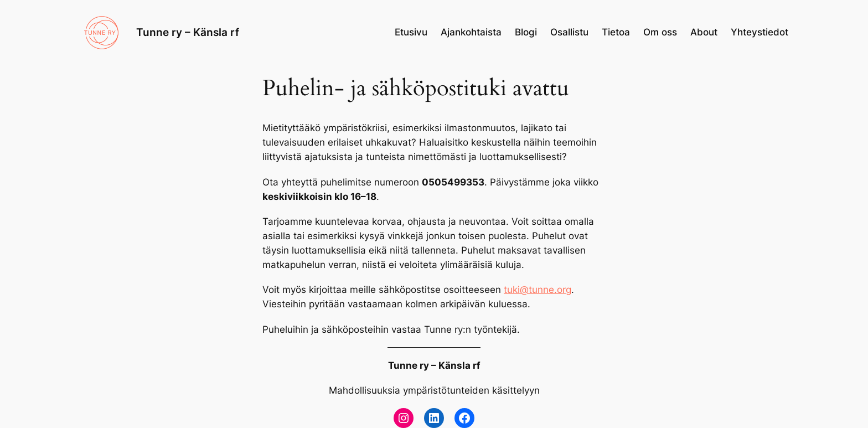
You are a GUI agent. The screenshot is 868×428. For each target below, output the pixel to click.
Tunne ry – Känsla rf (188, 32)
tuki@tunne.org (538, 290)
